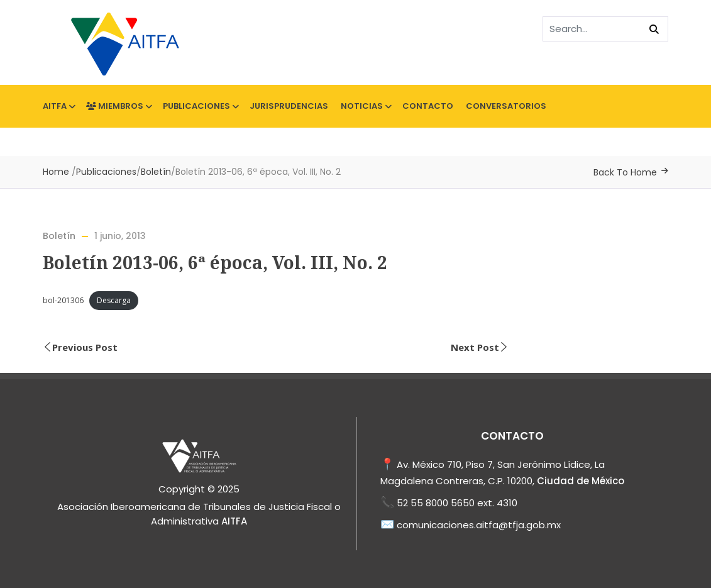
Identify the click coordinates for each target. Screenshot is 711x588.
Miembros (118, 106)
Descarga (114, 300)
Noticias (365, 106)
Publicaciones (200, 106)
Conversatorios (506, 106)
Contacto (428, 106)
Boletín (156, 172)
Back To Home (625, 172)
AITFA (58, 106)
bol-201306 (63, 300)
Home (56, 172)
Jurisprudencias (289, 106)
